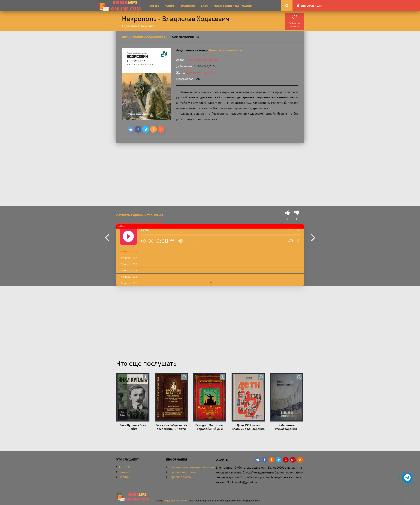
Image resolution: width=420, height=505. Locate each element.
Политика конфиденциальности (191, 467)
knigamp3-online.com (176, 500)
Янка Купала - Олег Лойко (133, 427)
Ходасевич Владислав (202, 60)
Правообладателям (182, 472)
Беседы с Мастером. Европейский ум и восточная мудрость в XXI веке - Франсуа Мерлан (210, 427)
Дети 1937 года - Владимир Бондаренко (248, 427)
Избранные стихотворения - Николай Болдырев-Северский (287, 427)
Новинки (188, 6)
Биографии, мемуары (225, 50)
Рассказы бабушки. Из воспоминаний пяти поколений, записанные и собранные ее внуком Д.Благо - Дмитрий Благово (171, 427)
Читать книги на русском (233, 6)
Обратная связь (180, 477)
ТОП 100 (154, 6)
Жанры (170, 6)
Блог (205, 6)
